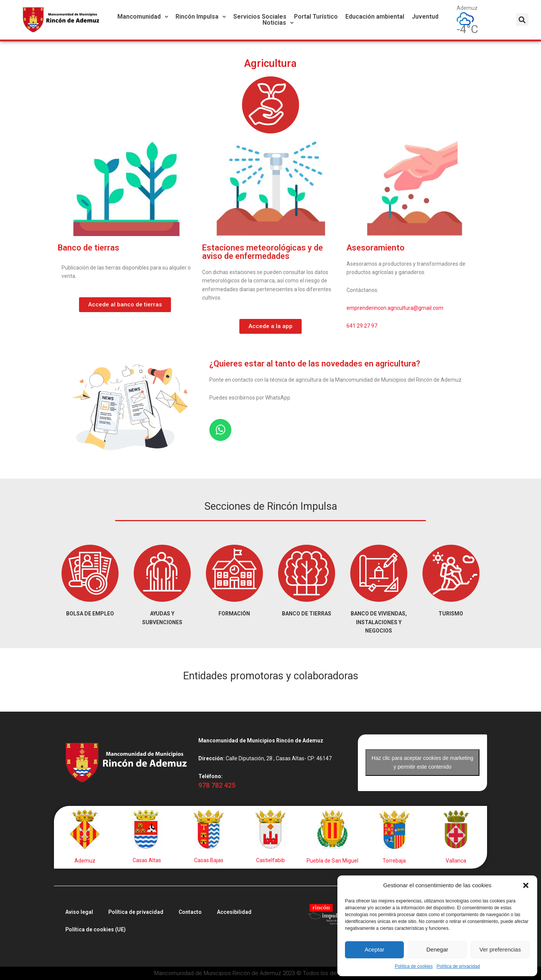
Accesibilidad (234, 912)
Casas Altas (147, 860)
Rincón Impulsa (201, 17)
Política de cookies (414, 966)
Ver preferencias (500, 949)
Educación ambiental (375, 17)
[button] (526, 885)
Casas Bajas (209, 860)
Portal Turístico (316, 17)
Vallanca (456, 861)
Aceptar (375, 949)
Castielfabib (270, 860)
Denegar (437, 949)
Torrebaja (394, 861)
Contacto (190, 912)
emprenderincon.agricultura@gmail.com (395, 308)
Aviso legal (79, 912)
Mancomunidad (143, 17)
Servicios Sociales (260, 17)
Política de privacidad (458, 966)
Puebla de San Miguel (332, 861)
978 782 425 (217, 785)
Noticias (278, 23)
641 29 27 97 (362, 326)
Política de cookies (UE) (96, 929)
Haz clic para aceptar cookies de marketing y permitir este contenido (422, 762)
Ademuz (85, 861)
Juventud (425, 17)
